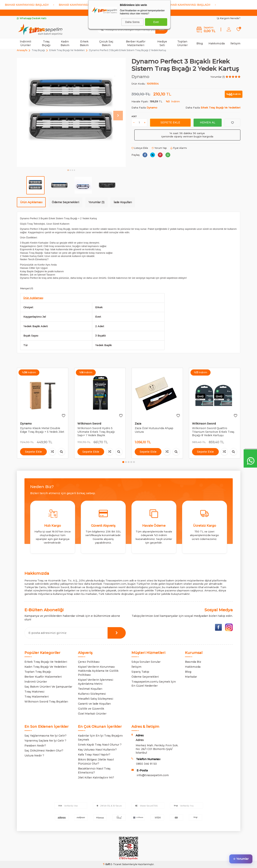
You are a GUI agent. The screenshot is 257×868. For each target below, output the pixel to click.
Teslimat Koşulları (90, 689)
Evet (156, 22)
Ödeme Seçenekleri (65, 202)
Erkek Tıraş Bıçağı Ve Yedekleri (67, 50)
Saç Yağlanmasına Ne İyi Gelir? (45, 736)
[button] (68, 170)
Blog (200, 43)
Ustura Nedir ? (34, 756)
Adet (134, 116)
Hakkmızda (193, 667)
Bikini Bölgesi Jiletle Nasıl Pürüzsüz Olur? (96, 762)
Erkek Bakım (84, 43)
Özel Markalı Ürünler (92, 714)
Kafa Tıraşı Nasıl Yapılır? (94, 755)
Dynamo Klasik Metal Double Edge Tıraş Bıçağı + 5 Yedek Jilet (42, 430)
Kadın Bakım (65, 43)
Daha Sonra (132, 22)
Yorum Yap (159, 148)
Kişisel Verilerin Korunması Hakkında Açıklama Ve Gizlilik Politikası (98, 671)
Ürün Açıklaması (31, 202)
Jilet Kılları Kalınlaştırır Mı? (96, 778)
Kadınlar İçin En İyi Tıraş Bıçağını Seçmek (100, 738)
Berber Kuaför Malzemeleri (136, 43)
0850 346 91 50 (146, 764)
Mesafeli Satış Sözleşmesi (96, 699)
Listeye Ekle (140, 148)
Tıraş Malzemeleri (37, 697)
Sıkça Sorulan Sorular (146, 662)
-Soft (107, 864)
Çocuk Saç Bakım (106, 43)
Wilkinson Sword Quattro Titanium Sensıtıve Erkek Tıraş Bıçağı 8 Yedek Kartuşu (213, 432)
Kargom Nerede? (229, 18)
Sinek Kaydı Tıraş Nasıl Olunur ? (100, 745)
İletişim (235, 43)
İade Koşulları (123, 202)
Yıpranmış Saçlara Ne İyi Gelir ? (45, 741)
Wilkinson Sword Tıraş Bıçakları (46, 702)
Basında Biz (193, 662)
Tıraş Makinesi (34, 692)
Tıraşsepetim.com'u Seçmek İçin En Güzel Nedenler (154, 684)
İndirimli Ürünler (26, 43)
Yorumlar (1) (96, 202)
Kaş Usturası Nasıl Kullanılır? (97, 750)
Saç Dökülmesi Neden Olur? (44, 751)
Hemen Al (208, 122)
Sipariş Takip (140, 672)
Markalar (191, 677)
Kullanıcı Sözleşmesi (92, 694)
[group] (71, 112)
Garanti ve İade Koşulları (94, 704)
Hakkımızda (217, 43)
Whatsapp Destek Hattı (32, 18)
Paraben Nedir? (35, 746)
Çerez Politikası (89, 662)
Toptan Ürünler (182, 43)
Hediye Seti (162, 43)
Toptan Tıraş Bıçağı (38, 672)
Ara (162, 29)
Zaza (138, 424)
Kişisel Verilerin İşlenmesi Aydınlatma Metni (96, 682)
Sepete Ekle (170, 122)
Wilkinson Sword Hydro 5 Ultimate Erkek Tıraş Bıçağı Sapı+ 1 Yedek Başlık (96, 432)
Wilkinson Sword (89, 424)
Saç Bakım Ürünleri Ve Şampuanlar (48, 687)
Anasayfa (22, 50)
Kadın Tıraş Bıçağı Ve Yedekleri (46, 667)
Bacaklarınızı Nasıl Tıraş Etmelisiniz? (94, 771)
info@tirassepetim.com (153, 775)
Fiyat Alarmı (179, 148)
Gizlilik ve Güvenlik (91, 709)
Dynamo (140, 77)
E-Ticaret (116, 864)
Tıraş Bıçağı (46, 43)
